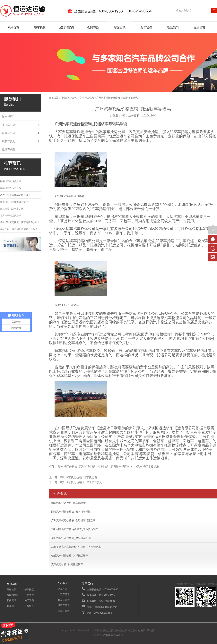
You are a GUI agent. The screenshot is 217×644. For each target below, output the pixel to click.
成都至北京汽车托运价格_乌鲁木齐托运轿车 (76, 547)
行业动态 (89, 98)
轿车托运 (40, 27)
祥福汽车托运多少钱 (11, 181)
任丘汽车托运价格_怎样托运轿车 (70, 556)
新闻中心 (77, 98)
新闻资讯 (120, 28)
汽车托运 (119, 635)
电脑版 (142, 631)
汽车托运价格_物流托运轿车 (67, 564)
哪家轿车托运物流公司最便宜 (15, 202)
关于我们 (146, 27)
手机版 (151, 631)
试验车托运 (9, 141)
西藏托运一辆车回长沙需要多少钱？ (19, 229)
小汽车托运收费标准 (147, 467)
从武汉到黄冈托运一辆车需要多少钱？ (20, 222)
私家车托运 (9, 133)
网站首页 (13, 27)
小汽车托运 (9, 125)
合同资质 (93, 27)
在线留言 (199, 27)
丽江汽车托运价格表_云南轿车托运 (71, 512)
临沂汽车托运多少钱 (11, 216)
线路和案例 (67, 27)
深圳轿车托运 (87, 467)
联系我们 (173, 27)
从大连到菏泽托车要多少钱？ (15, 195)
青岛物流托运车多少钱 (12, 209)
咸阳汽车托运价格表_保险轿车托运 (81, 482)
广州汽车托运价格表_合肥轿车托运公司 (74, 520)
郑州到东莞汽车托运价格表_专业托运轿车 (75, 529)
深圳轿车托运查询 (121, 467)
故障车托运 (9, 149)
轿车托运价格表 (68, 467)
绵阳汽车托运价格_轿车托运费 (79, 477)
